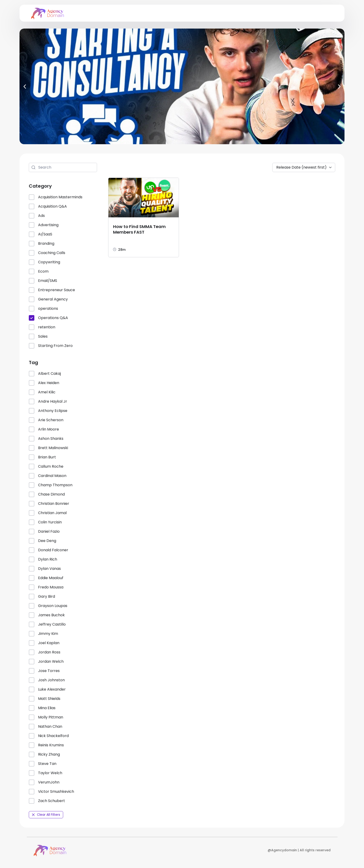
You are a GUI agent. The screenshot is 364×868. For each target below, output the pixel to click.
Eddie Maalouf (46, 578)
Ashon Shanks (46, 439)
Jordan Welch (46, 662)
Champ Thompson (51, 485)
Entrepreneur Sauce (52, 290)
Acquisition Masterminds (56, 197)
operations (43, 309)
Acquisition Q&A (48, 206)
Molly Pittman (46, 717)
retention (42, 327)
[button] (25, 86)
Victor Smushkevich (51, 792)
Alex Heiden (44, 383)
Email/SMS (43, 281)
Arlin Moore (44, 429)
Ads (37, 216)
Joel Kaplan (44, 643)
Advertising (44, 225)
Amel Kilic (42, 392)
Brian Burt (42, 457)
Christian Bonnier (49, 504)
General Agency (48, 299)
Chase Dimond (47, 494)
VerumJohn (44, 782)
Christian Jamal (48, 513)
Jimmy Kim (43, 634)
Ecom (39, 271)
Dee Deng (42, 541)
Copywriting (44, 262)
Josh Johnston (47, 680)
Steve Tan (43, 764)
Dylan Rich (43, 559)
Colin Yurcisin (45, 522)
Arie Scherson (46, 420)
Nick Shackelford (49, 736)
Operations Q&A (48, 318)
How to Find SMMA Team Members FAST (139, 229)
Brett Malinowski (48, 448)
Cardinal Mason (48, 476)
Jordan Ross (45, 652)
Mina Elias (42, 708)
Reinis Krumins (46, 745)
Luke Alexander (47, 689)
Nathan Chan (45, 727)
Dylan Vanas (45, 569)
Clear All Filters (46, 815)
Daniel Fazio (44, 532)
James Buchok (47, 615)
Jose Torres (44, 671)
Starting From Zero (51, 346)
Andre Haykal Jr (48, 401)
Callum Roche (46, 467)
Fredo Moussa (46, 587)
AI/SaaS (41, 234)
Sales (38, 336)
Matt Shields (45, 699)
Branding (42, 244)
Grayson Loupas (48, 606)
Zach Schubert (47, 801)
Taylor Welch (45, 773)
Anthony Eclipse (48, 411)
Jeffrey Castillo (47, 624)
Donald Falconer (49, 550)
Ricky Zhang (44, 754)
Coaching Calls (47, 253)
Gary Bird (42, 597)
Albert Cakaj (45, 374)
